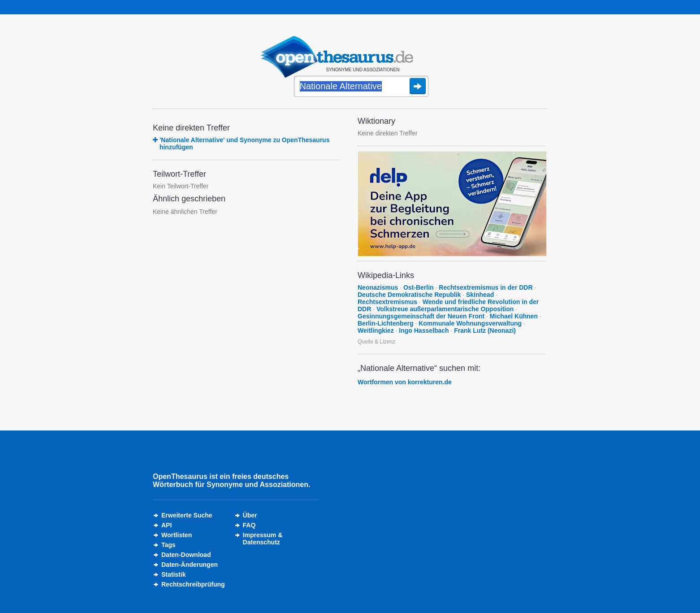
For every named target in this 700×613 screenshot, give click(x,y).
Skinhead (480, 295)
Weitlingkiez (376, 330)
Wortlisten (177, 535)
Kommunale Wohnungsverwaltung (470, 323)
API (166, 525)
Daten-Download (186, 555)
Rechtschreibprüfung (193, 584)
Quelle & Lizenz (376, 342)
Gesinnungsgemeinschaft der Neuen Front (421, 316)
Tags (169, 545)
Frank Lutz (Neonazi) (485, 330)
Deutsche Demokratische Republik (409, 295)
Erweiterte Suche (187, 515)
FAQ (249, 525)
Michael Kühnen (514, 316)
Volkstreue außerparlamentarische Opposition (445, 309)
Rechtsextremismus (387, 302)
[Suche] (361, 87)
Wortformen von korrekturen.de (405, 382)
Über (250, 515)
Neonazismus (378, 287)
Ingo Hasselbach (424, 330)
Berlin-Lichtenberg (385, 323)
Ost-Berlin (419, 287)
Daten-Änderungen (190, 565)
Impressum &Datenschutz (263, 539)
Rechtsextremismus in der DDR (486, 287)
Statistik (173, 574)
